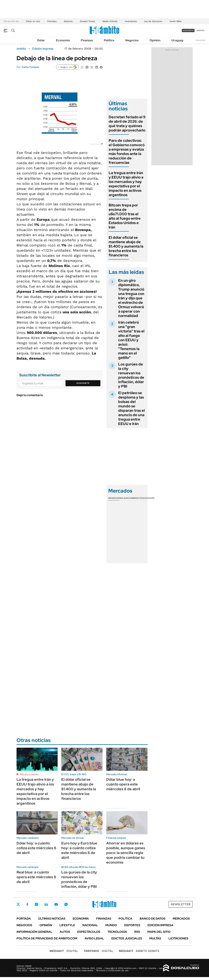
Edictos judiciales (127, 938)
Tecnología (117, 932)
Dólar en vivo (33, 21)
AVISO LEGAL (94, 938)
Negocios (132, 40)
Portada (24, 919)
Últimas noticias (52, 919)
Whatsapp (66, 904)
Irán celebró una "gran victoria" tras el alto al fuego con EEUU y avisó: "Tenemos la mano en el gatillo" (131, 340)
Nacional (90, 925)
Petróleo (52, 21)
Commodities (136, 498)
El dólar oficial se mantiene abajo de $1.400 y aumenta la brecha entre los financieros (126, 246)
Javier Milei (175, 21)
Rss (137, 932)
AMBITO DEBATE (139, 951)
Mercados (181, 919)
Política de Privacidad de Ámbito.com (47, 938)
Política (109, 40)
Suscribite (83, 383)
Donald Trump (87, 21)
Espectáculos (89, 932)
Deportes (132, 925)
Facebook (27, 904)
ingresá (200, 30)
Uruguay (177, 40)
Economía (63, 40)
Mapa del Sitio (159, 932)
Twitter (18, 904)
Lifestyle (67, 925)
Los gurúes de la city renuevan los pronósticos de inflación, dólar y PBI (131, 375)
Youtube (56, 904)
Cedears (149, 498)
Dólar (41, 40)
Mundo (111, 925)
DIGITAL (64, 951)
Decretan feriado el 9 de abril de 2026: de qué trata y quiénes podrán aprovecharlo (127, 124)
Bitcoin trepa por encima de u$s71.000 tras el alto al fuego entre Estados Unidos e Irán (125, 216)
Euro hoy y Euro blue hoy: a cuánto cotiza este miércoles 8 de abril (79, 850)
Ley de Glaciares (153, 21)
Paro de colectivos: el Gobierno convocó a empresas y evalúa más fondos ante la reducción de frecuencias (127, 152)
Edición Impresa (160, 925)
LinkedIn (46, 904)
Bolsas (124, 498)
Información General (34, 932)
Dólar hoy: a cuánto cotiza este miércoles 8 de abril (36, 848)
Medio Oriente (110, 21)
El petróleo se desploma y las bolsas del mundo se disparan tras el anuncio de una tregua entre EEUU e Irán (131, 408)
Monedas (114, 498)
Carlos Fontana (30, 67)
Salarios (68, 21)
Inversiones (131, 21)
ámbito (21, 49)
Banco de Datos (152, 919)
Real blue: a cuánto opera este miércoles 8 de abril (36, 877)
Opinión (155, 40)
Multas (155, 938)
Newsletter (201, 40)
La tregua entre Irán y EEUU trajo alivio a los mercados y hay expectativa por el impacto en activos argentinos (126, 184)
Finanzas (87, 40)
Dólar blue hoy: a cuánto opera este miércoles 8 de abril (123, 784)
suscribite (188, 30)
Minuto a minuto (29, 774)
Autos (65, 932)
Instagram (36, 904)
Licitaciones (178, 938)
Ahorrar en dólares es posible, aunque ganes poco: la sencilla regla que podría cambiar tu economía (126, 853)
